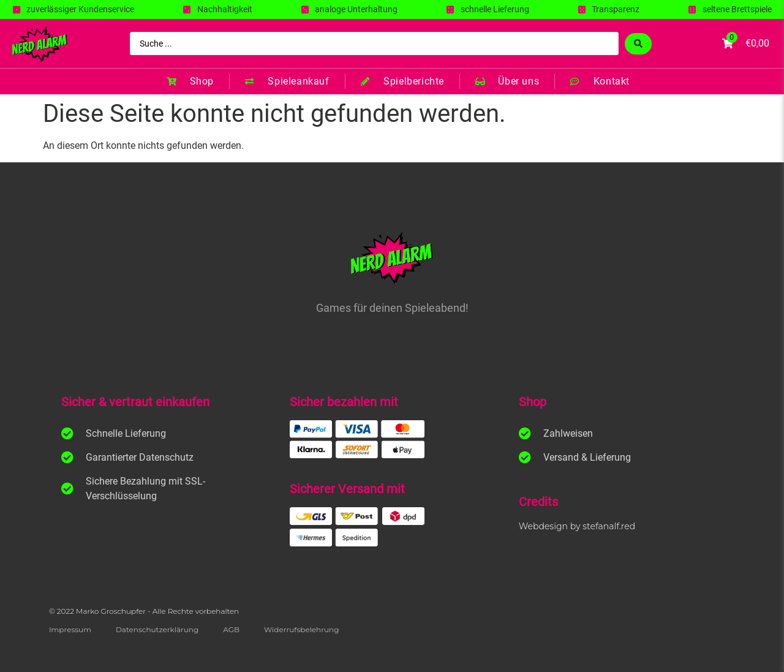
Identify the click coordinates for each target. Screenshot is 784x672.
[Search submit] (638, 44)
